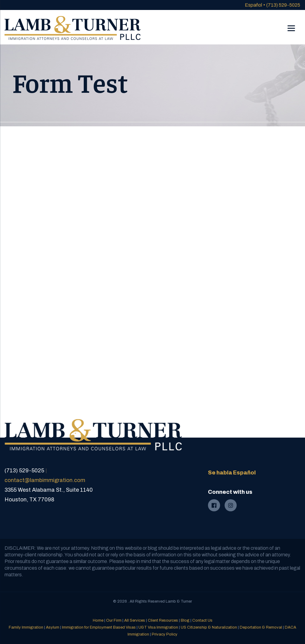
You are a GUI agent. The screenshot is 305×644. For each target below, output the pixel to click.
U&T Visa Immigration (158, 627)
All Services (135, 620)
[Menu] (291, 24)
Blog (185, 620)
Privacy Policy (165, 634)
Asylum (53, 627)
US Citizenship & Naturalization (209, 627)
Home (98, 620)
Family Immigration (26, 627)
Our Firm (114, 620)
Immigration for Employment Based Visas (99, 627)
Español (253, 5)
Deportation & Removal (261, 627)
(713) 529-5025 (283, 5)
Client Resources (163, 620)
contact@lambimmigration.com (45, 480)
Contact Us (202, 620)
